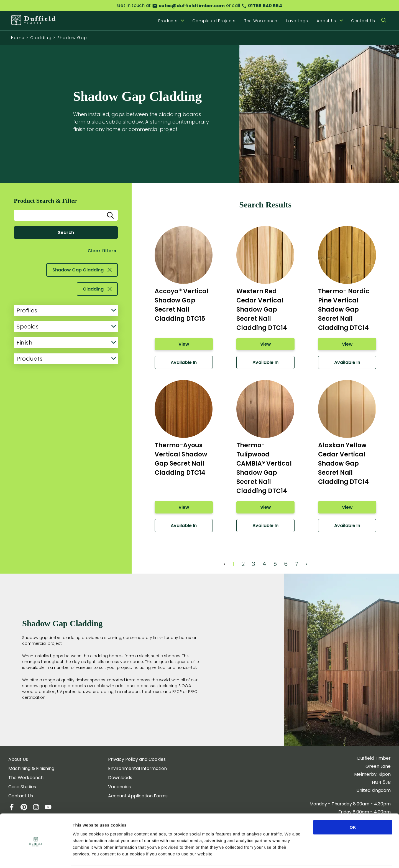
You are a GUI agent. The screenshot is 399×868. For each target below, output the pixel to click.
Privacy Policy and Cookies (137, 759)
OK (353, 808)
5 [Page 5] (275, 564)
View (184, 344)
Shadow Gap (72, 38)
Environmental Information (137, 768)
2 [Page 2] (243, 564)
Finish (66, 343)
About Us (18, 759)
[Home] (33, 21)
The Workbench (261, 21)
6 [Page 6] (286, 564)
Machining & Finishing (31, 768)
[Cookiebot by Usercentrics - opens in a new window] (36, 857)
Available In (184, 362)
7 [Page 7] (297, 564)
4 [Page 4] (264, 564)
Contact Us (363, 21)
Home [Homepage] (18, 38)
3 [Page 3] (253, 564)
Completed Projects (214, 21)
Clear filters (102, 251)
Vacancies (119, 787)
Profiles (66, 310)
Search (66, 233)
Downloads (120, 778)
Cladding (41, 38)
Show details (291, 857)
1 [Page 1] (233, 564)
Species (66, 327)
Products (66, 359)
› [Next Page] (306, 564)
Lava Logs (297, 21)
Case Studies (22, 787)
